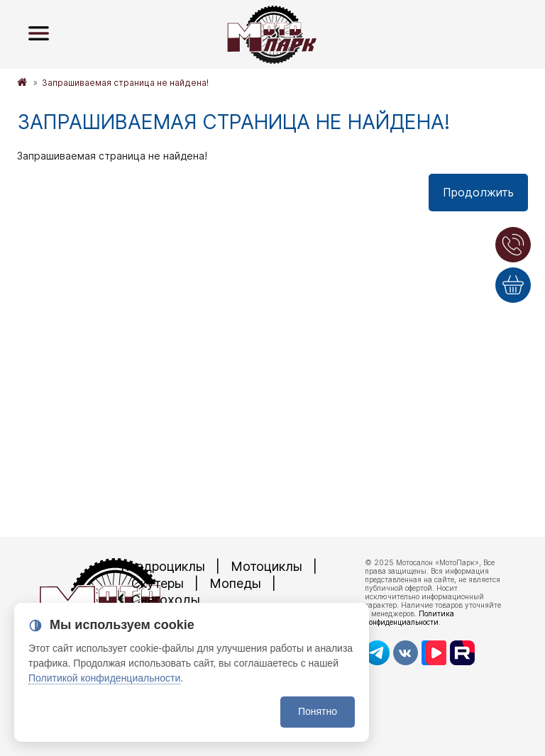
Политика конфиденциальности (409, 618)
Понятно (318, 711)
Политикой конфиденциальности (104, 678)
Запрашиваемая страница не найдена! (125, 83)
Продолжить (478, 192)
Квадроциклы (163, 566)
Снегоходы (166, 600)
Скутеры (158, 583)
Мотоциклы (266, 566)
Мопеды (235, 583)
